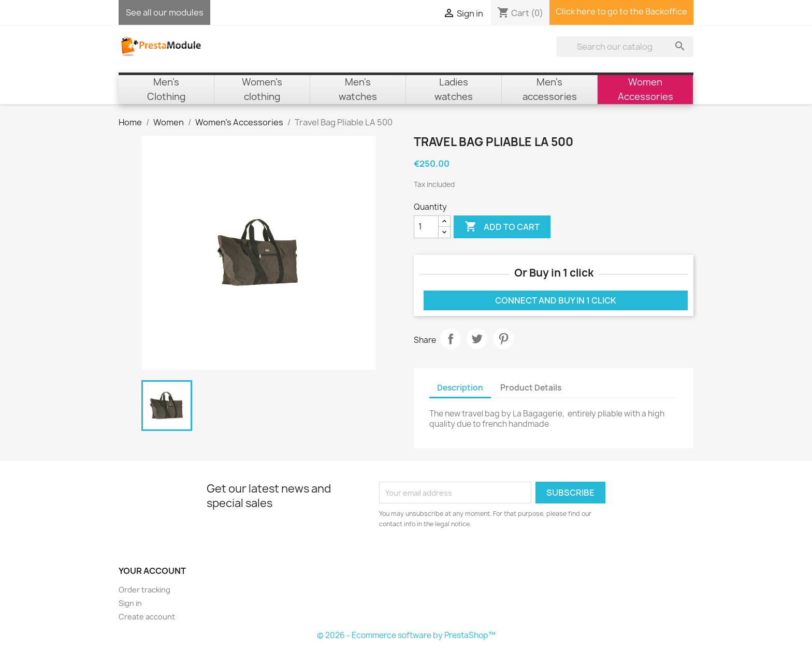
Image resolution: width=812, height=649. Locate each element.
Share (451, 339)
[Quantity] (426, 227)
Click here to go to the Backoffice (621, 11)
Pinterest (503, 339)
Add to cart (502, 227)
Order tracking (144, 590)
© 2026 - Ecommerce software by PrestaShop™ (406, 635)
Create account (147, 617)
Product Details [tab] (531, 388)
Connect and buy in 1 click (556, 300)
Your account (152, 571)
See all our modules (165, 12)
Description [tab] (460, 388)
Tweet (477, 339)
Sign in (130, 603)
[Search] (625, 47)
